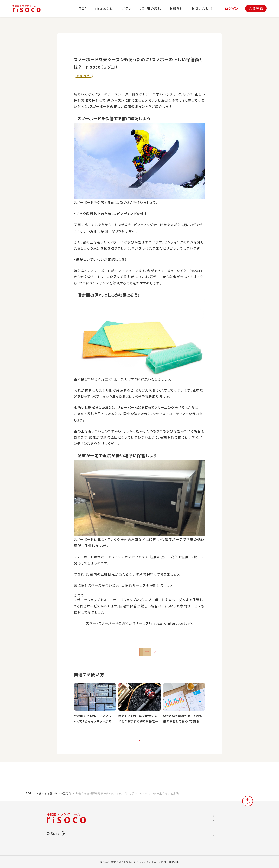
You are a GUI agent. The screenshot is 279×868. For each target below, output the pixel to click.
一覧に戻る (139, 754)
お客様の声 (164, 822)
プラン (127, 8)
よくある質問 (165, 829)
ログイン (232, 8)
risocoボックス (133, 826)
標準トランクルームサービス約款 (210, 835)
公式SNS (53, 829)
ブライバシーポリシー (202, 841)
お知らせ (176, 8)
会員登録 (256, 8)
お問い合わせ (202, 8)
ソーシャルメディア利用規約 (207, 816)
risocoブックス (132, 820)
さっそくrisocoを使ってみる (142, 656)
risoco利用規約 (199, 822)
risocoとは (104, 8)
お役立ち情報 (166, 810)
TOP (83, 8)
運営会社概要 (197, 810)
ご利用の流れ (151, 8)
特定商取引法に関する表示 (206, 829)
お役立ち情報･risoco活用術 (54, 788)
